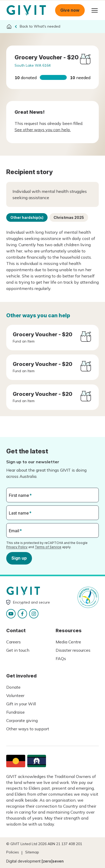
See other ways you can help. (43, 130)
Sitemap (32, 852)
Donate (13, 687)
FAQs (61, 658)
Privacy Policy (17, 547)
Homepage (26, 10)
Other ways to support (28, 729)
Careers (14, 642)
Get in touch (18, 650)
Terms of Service (48, 547)
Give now (70, 10)
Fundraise (15, 712)
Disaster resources (73, 650)
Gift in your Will (21, 704)
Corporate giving (22, 720)
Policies (13, 852)
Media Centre (68, 642)
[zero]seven (53, 861)
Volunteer (15, 695)
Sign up (19, 558)
